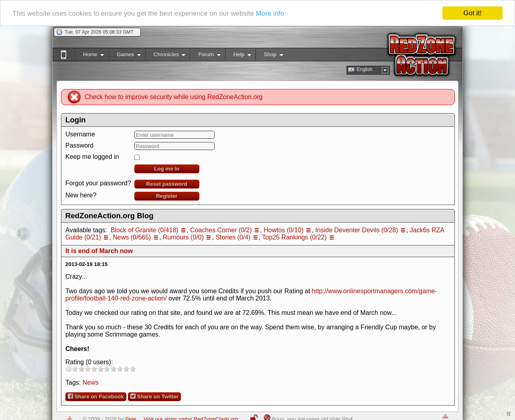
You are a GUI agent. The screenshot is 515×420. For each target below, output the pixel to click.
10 (133, 369)
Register (167, 196)
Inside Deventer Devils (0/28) (357, 230)
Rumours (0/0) (183, 237)
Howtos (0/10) (284, 230)
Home (89, 56)
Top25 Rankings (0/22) (295, 237)
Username (80, 134)
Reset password (167, 184)
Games (125, 56)
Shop (269, 56)
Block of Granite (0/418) (145, 230)
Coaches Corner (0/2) (221, 230)
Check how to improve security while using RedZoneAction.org (174, 97)
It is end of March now (99, 251)
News (91, 382)
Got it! (472, 13)
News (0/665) (132, 237)
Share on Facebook (96, 396)
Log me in (167, 169)
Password (79, 145)
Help (238, 56)
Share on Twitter (154, 396)
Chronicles (165, 56)
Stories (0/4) (233, 237)
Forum (205, 56)
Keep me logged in (92, 157)
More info (270, 13)
